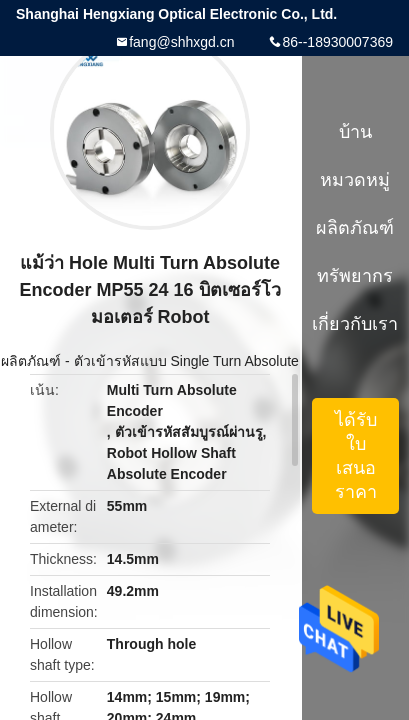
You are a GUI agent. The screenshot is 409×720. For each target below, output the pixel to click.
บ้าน (355, 132)
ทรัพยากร (355, 276)
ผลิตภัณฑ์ (31, 361)
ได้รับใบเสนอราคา (356, 456)
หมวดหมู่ (355, 180)
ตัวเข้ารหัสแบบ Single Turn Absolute (186, 361)
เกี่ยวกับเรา (355, 324)
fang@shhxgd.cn (181, 42)
